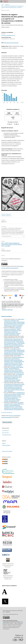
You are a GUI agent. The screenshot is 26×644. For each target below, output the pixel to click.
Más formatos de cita (7, 236)
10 (9, 412)
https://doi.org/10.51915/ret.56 (11, 43)
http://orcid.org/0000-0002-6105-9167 (8, 35)
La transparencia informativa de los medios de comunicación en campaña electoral (14, 385)
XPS (9, 215)
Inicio (2, 5)
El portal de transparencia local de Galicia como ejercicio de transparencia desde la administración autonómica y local (14, 359)
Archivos (7, 5)
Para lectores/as (5, 431)
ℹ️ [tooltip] (19, 109)
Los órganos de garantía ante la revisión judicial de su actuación (14, 404)
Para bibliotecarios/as (7, 435)
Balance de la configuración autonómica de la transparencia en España (14, 321)
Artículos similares (7, 316)
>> (12, 412)
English (4, 443)
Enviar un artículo (7, 422)
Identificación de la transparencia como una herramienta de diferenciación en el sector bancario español (14, 340)
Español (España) (6, 445)
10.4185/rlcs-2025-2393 (7, 310)
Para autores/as (5, 433)
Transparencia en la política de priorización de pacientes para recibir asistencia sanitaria (14, 394)
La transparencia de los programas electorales (14, 375)
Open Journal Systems (7, 451)
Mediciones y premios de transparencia (13, 328)
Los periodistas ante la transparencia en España (12, 350)
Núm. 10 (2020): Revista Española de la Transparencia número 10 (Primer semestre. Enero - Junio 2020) (12, 7)
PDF (4, 215)
